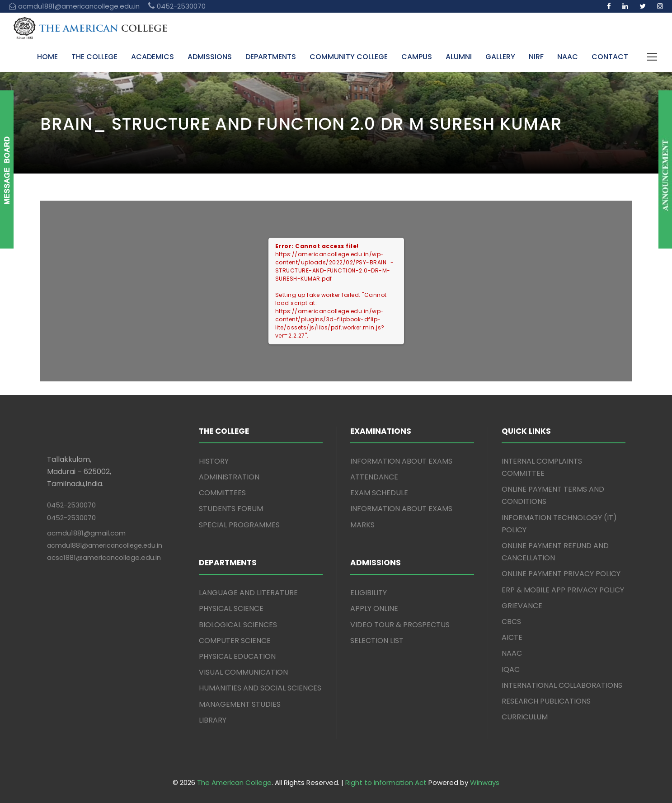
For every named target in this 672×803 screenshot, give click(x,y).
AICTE (512, 637)
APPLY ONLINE (374, 608)
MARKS (362, 525)
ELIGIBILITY (369, 593)
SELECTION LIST (377, 641)
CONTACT (610, 57)
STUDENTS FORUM (231, 509)
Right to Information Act (386, 782)
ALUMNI (459, 57)
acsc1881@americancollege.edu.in (104, 557)
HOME (47, 57)
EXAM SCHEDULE (379, 493)
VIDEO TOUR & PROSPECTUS (400, 625)
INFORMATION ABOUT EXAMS (401, 461)
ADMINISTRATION (229, 477)
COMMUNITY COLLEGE (349, 57)
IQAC (511, 669)
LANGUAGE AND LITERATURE (248, 593)
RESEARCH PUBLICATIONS (546, 701)
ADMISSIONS (210, 57)
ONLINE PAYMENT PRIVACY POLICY (561, 574)
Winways (485, 782)
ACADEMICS (153, 57)
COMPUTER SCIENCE (235, 641)
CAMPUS (417, 57)
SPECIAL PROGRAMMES (239, 525)
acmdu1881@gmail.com (86, 533)
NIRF (536, 57)
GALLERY (500, 57)
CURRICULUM (525, 717)
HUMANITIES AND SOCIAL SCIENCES (260, 688)
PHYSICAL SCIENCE (231, 608)
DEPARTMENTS (271, 57)
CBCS (511, 622)
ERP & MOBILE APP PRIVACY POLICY (563, 590)
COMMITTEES (222, 493)
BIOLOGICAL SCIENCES (238, 625)
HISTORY (214, 461)
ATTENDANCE (374, 477)
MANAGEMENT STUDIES (240, 704)
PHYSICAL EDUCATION (237, 656)
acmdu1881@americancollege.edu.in (105, 545)
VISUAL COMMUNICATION (243, 672)
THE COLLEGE (94, 57)
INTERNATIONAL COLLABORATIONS (562, 685)
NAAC (568, 57)
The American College (234, 782)
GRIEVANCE (522, 606)
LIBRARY (213, 720)
